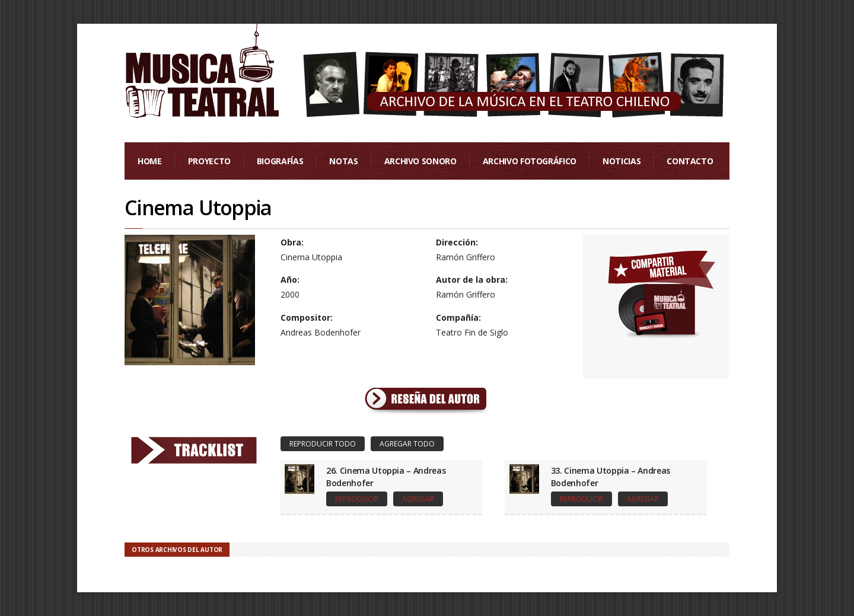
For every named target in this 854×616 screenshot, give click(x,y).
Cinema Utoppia (198, 208)
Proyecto (209, 161)
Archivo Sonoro (420, 161)
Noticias (622, 161)
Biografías (280, 161)
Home (150, 161)
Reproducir (357, 499)
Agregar (418, 499)
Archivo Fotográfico (530, 161)
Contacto (690, 161)
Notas (343, 161)
